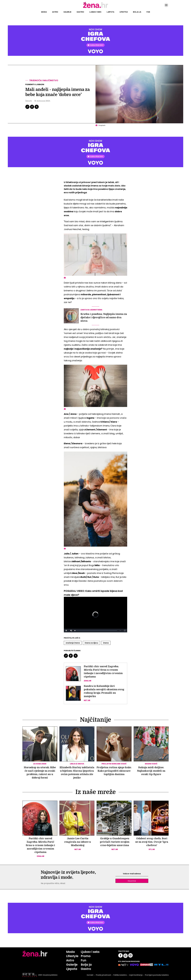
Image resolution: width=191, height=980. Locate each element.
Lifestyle (124, 12)
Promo (86, 956)
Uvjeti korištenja (136, 975)
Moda (44, 12)
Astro (55, 12)
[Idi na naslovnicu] (96, 8)
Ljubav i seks (95, 12)
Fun (148, 12)
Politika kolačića (120, 975)
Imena (106, 643)
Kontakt (90, 975)
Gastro (80, 12)
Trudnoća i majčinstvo (44, 80)
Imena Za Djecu (91, 643)
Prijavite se (132, 881)
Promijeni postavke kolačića (157, 975)
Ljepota (110, 12)
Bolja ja (137, 12)
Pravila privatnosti (103, 975)
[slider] (96, 631)
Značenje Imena (73, 643)
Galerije (67, 12)
